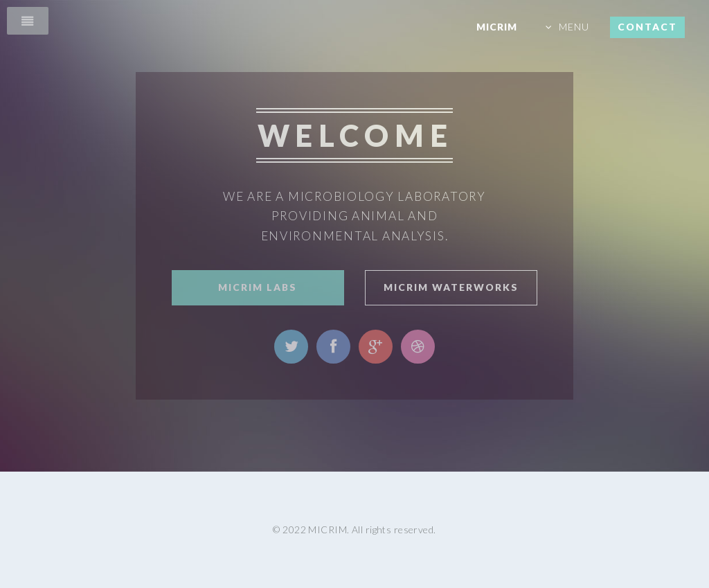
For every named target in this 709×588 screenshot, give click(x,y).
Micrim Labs (258, 287)
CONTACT (647, 27)
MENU (574, 27)
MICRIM (497, 27)
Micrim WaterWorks (451, 287)
